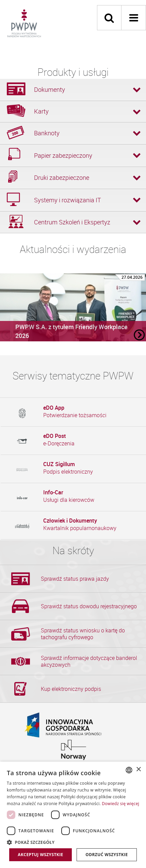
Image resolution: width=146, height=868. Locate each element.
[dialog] (73, 815)
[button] (73, 842)
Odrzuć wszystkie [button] (107, 855)
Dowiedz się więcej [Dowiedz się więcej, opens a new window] (120, 804)
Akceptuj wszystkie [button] (40, 855)
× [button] (138, 770)
